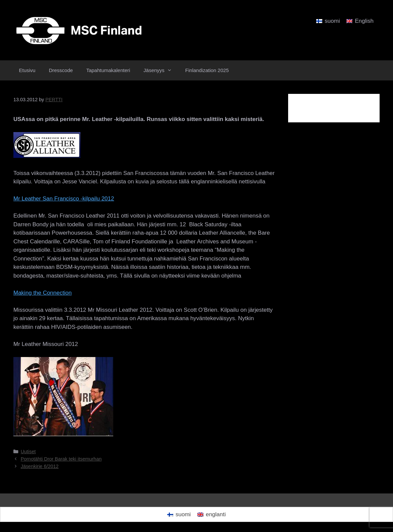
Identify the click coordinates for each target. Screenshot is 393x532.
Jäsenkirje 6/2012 (40, 466)
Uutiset (28, 452)
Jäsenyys (161, 70)
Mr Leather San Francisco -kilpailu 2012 (64, 199)
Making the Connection (43, 293)
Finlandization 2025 (207, 70)
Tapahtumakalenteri (108, 70)
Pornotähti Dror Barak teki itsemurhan (61, 459)
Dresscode (61, 70)
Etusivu (27, 70)
